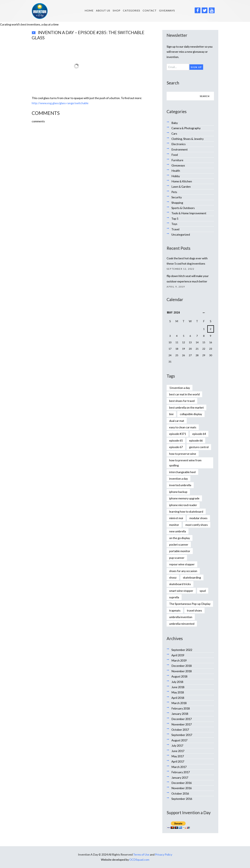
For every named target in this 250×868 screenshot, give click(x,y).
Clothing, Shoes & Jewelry (187, 139)
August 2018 (179, 676)
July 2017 (177, 746)
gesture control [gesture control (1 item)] (199, 447)
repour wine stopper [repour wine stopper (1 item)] (182, 564)
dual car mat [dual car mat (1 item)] (177, 421)
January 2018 (180, 714)
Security (177, 197)
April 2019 (178, 655)
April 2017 (178, 761)
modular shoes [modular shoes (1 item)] (198, 518)
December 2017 (182, 719)
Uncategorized (181, 234)
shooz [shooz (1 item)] (173, 577)
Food (175, 155)
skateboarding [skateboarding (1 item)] (192, 577)
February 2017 (181, 772)
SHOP (117, 10)
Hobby (176, 176)
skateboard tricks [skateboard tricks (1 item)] (180, 584)
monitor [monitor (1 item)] (174, 525)
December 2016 (182, 783)
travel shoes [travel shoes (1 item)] (194, 610)
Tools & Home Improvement (189, 213)
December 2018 (182, 666)
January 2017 (180, 778)
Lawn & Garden (181, 187)
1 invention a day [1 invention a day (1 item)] (180, 388)
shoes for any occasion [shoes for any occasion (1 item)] (183, 571)
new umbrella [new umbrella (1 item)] (178, 531)
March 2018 (179, 703)
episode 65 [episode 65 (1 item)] (176, 440)
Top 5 (175, 219)
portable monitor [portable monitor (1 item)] (180, 551)
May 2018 (178, 692)
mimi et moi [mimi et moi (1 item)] (176, 518)
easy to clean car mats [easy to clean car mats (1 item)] (183, 427)
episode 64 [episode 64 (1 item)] (199, 434)
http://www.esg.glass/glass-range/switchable (60, 103)
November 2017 (182, 724)
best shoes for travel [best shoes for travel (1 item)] (182, 401)
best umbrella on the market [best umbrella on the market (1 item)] (186, 407)
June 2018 (178, 687)
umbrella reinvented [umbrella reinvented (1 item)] (182, 624)
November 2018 (182, 671)
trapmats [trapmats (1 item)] (175, 610)
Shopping (177, 203)
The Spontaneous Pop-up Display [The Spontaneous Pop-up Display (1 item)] (190, 604)
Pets (174, 192)
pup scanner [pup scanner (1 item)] (177, 558)
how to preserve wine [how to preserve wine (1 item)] (183, 454)
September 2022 (182, 650)
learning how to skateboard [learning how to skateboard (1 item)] (186, 511)
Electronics (178, 144)
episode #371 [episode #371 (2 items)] (178, 434)
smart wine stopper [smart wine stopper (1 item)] (181, 591)
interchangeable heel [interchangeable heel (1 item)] (182, 472)
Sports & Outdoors (183, 208)
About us (103, 10)
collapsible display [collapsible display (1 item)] (191, 414)
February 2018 (181, 708)
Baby (175, 123)
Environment (180, 149)
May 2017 (178, 756)
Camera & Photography (186, 128)
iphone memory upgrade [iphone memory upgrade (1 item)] (184, 498)
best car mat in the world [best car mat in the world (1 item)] (184, 394)
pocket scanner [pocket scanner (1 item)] (179, 544)
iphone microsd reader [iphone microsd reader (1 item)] (183, 505)
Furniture (177, 160)
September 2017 (182, 735)
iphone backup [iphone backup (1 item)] (178, 492)
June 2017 (178, 751)
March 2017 (179, 767)
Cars (174, 133)
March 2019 (179, 660)
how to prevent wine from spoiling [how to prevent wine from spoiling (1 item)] (185, 463)
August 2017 (179, 740)
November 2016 (182, 788)
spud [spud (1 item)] (203, 591)
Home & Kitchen (182, 181)
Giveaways (167, 10)
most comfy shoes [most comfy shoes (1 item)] (197, 525)
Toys (174, 224)
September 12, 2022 (180, 269)
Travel (175, 229)
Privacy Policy (164, 854)
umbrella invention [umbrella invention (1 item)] (181, 617)
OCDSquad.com (139, 860)
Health (176, 171)
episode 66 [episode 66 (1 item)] (196, 440)
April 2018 (178, 698)
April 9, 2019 (176, 287)
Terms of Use (141, 854)
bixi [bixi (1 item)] (171, 414)
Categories (132, 10)
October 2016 (180, 793)
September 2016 (182, 799)
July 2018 (177, 682)
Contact (150, 10)
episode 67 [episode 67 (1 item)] (176, 447)
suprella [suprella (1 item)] (174, 597)
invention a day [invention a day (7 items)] (178, 479)
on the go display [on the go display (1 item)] (180, 538)
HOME (89, 10)
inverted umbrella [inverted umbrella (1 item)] (180, 485)
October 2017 (180, 730)
